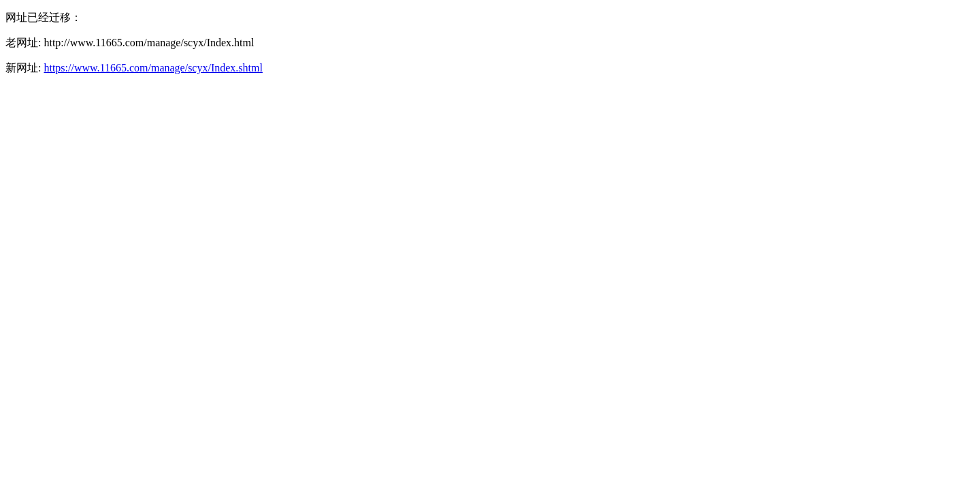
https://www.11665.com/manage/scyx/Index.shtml (153, 68)
